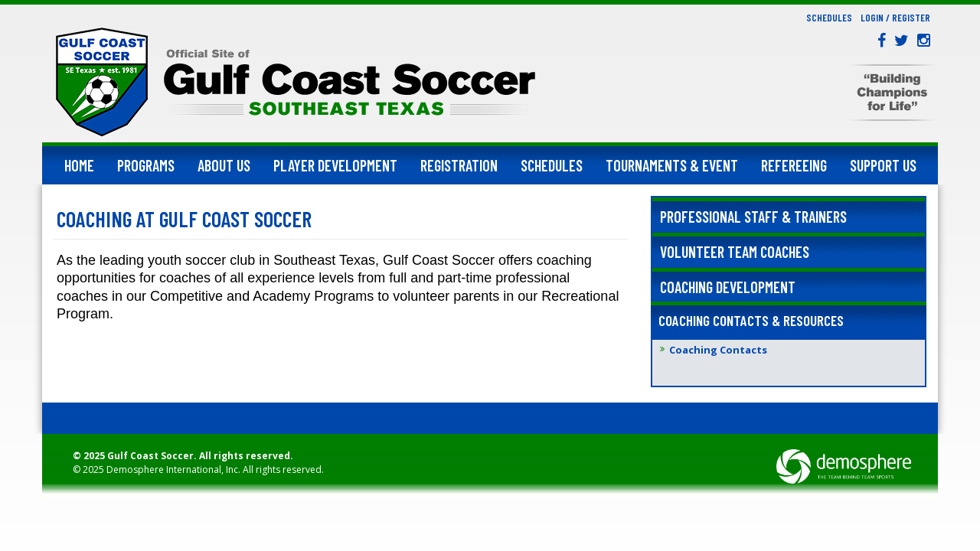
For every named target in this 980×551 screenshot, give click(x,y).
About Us (224, 165)
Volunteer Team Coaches (735, 252)
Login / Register (895, 18)
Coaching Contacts (718, 350)
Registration (459, 165)
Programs (146, 165)
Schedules (829, 18)
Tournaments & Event (672, 165)
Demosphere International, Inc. (173, 469)
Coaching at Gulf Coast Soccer (184, 219)
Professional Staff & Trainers (753, 217)
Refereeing (794, 165)
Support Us (883, 165)
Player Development (335, 165)
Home (79, 165)
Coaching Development (728, 287)
